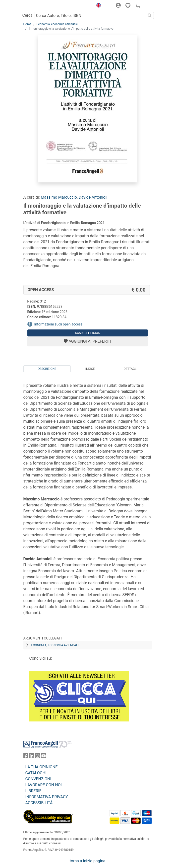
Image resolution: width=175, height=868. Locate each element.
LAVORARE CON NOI (44, 785)
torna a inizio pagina (87, 861)
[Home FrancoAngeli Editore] (40, 6)
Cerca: (28, 15)
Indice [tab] (90, 369)
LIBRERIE (33, 791)
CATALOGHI (36, 773)
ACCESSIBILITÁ (39, 803)
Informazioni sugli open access (58, 324)
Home (27, 24)
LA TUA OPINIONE (42, 767)
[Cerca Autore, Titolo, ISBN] (90, 15)
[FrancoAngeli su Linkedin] (32, 757)
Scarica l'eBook (87, 333)
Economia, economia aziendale (57, 24)
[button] (98, 6)
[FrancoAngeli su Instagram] (38, 757)
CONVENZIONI (38, 779)
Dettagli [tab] (130, 369)
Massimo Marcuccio (59, 197)
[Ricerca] (150, 15)
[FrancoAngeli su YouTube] (44, 757)
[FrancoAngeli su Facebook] (26, 757)
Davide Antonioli (93, 197)
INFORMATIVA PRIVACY (47, 797)
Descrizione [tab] (47, 369)
